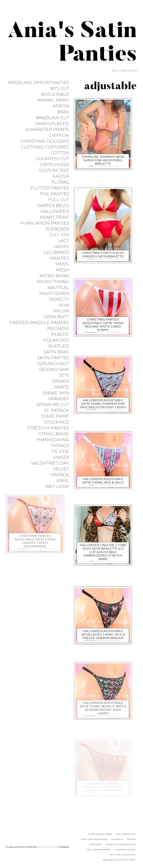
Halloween (55, 215)
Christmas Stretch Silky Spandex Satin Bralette (103, 254)
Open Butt (56, 322)
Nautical (58, 292)
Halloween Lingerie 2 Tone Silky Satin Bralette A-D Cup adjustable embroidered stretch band (103, 551)
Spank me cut (53, 412)
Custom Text (54, 173)
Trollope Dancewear (94, 839)
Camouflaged (52, 125)
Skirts (62, 394)
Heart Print (54, 221)
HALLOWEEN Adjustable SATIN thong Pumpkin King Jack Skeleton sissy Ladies (103, 403)
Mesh (63, 274)
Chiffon (59, 137)
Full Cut (59, 203)
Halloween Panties (98, 850)
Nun (64, 310)
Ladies (61, 251)
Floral (60, 185)
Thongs (60, 454)
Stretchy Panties (48, 436)
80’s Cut (60, 89)
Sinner (61, 388)
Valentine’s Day (50, 472)
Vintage (60, 484)
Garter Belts (53, 209)
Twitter (131, 839)
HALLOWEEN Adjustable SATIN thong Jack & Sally (103, 480)
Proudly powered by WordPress (21, 847)
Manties (59, 263)
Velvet (61, 478)
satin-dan (99, 166)
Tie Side (60, 460)
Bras (63, 113)
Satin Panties (53, 364)
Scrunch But (53, 370)
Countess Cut (52, 161)
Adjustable (55, 95)
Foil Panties (54, 197)
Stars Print (55, 424)
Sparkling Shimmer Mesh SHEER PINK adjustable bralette (103, 160)
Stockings (57, 430)
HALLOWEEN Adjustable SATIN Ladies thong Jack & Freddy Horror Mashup (103, 634)
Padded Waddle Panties (39, 328)
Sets (64, 382)
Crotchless (55, 167)
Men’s (62, 268)
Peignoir (58, 334)
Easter (61, 179)
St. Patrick (56, 418)
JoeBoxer (57, 233)
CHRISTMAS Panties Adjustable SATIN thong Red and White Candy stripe (103, 324)
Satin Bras (56, 358)
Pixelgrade (64, 847)
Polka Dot (56, 346)
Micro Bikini (54, 280)
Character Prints (47, 131)
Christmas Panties (125, 850)
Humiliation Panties (45, 227)
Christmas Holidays (45, 143)
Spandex (59, 406)
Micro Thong (53, 286)
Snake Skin (56, 400)
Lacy (64, 245)
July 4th (59, 239)
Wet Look (57, 496)
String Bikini (54, 442)
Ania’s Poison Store (100, 834)
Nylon (61, 316)
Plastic (60, 340)
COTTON (60, 155)
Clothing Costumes (45, 149)
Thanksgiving (53, 448)
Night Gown (54, 298)
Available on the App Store (119, 860)
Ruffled (59, 352)
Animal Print (53, 101)
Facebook (117, 839)
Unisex (61, 466)
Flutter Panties (50, 191)
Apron (61, 107)
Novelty (59, 304)
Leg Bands (56, 257)
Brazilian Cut (52, 119)
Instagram (96, 844)
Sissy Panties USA (126, 834)
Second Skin (54, 376)
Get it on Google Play (123, 855)
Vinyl (63, 490)
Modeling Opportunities (38, 83)
